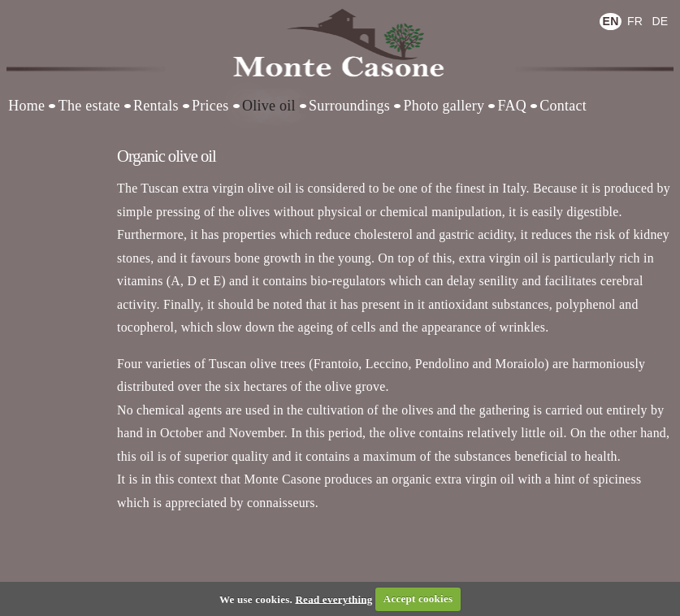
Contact (563, 106)
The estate (89, 106)
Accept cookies (418, 599)
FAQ (512, 106)
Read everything (334, 599)
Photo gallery (444, 106)
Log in (41, 11)
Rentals (156, 106)
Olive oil (269, 106)
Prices (210, 106)
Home (26, 106)
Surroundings (349, 106)
